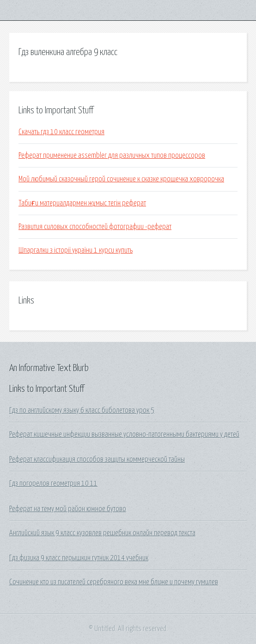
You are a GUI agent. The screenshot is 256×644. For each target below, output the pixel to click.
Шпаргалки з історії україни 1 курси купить (76, 250)
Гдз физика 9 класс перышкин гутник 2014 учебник (79, 558)
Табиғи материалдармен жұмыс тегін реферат (82, 203)
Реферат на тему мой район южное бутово (68, 509)
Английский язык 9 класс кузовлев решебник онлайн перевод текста (102, 533)
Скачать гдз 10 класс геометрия (61, 132)
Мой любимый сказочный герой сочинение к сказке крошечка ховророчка (121, 179)
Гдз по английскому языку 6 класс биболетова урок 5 (82, 410)
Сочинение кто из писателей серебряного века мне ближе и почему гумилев (114, 582)
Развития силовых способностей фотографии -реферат (95, 227)
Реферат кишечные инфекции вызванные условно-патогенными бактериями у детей (124, 434)
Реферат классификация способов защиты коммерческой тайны (97, 459)
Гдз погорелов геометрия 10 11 (53, 483)
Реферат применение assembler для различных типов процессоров (112, 155)
